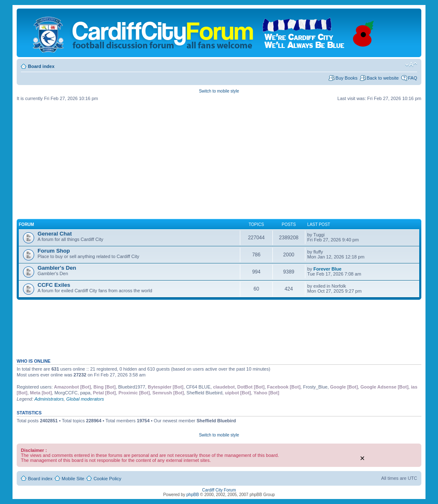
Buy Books (346, 78)
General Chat (55, 234)
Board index (41, 66)
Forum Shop (54, 251)
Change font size (411, 65)
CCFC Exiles (54, 285)
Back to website (383, 78)
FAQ (413, 78)
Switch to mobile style (219, 91)
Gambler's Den (57, 268)
